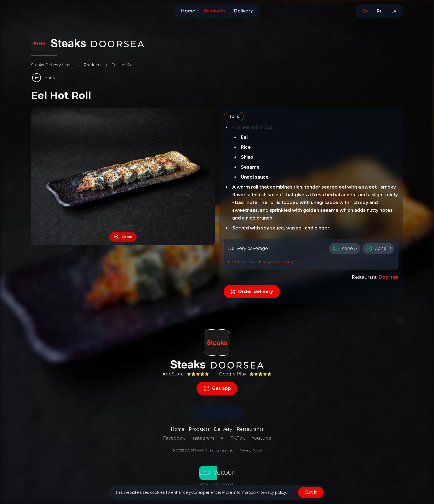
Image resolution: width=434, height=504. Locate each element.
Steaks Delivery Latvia (52, 65)
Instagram (203, 438)
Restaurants (250, 429)
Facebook (174, 438)
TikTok (238, 438)
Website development (216, 484)
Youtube (261, 438)
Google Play (233, 374)
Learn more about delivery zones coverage (262, 262)
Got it (311, 492)
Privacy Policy (251, 450)
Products (92, 65)
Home (178, 429)
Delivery (223, 429)
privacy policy (273, 492)
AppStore (173, 374)
